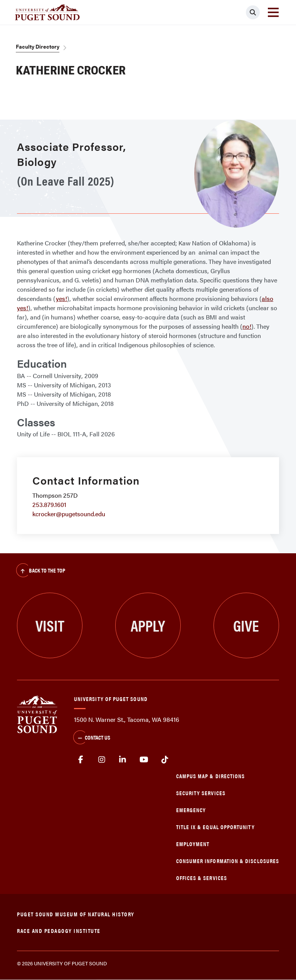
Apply (148, 625)
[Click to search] (253, 12)
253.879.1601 (49, 504)
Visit (50, 625)
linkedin (123, 760)
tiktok (165, 760)
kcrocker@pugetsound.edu (69, 514)
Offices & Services (202, 878)
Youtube (144, 760)
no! (247, 326)
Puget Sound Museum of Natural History (76, 914)
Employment (193, 844)
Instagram (102, 760)
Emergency (191, 810)
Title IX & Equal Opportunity (215, 827)
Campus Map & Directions (211, 776)
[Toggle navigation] (273, 12)
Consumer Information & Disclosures (228, 861)
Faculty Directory (38, 46)
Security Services (201, 793)
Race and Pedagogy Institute (59, 930)
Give (246, 625)
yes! (61, 298)
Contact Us (92, 738)
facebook (81, 760)
